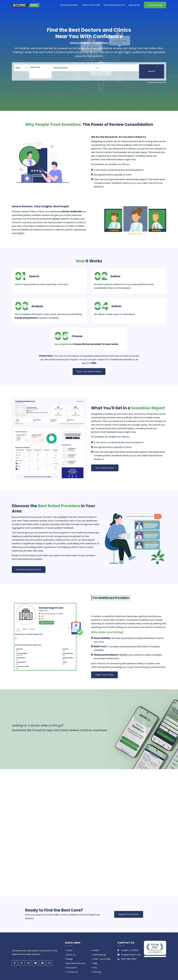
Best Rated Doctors (115, 5)
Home (70, 950)
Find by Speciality (69, 5)
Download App (155, 5)
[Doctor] (119, 68)
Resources (134, 5)
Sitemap (97, 972)
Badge (70, 959)
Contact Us (72, 972)
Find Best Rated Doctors (29, 569)
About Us (71, 955)
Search (152, 71)
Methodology (99, 955)
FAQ (95, 968)
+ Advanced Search (156, 82)
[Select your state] (21, 68)
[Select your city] (40, 71)
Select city (40, 67)
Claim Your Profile (91, 5)
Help (95, 963)
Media (96, 950)
